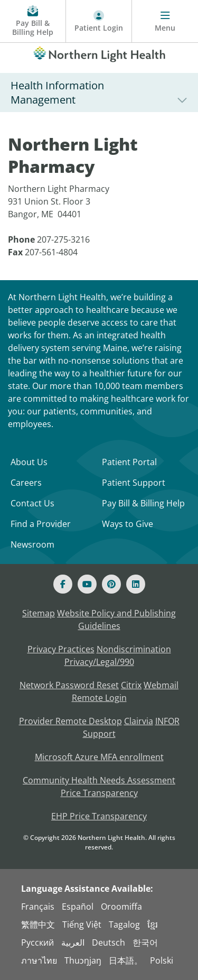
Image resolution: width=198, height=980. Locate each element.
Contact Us (32, 503)
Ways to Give (128, 524)
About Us (29, 462)
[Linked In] (136, 584)
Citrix (131, 685)
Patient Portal (129, 462)
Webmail (161, 685)
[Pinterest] (111, 584)
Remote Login (99, 698)
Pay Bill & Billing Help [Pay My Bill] (143, 503)
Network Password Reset (69, 685)
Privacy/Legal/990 (99, 662)
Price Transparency (99, 793)
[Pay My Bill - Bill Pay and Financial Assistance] (33, 21)
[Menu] (165, 21)
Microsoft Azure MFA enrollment (99, 757)
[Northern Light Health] (99, 52)
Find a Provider (41, 524)
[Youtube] (87, 584)
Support (99, 734)
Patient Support (134, 483)
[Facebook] (63, 584)
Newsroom (32, 544)
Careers (26, 483)
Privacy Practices (61, 649)
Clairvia (139, 721)
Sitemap (39, 613)
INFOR (167, 721)
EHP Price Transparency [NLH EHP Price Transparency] (99, 816)
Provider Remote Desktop (70, 721)
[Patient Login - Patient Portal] (99, 21)
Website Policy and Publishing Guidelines (116, 620)
